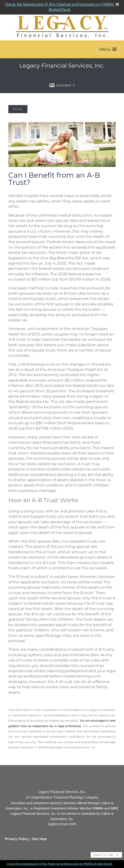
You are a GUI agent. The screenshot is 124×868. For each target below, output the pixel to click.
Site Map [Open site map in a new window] (39, 839)
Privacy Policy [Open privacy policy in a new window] (17, 839)
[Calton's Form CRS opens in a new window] (62, 824)
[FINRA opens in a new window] (98, 808)
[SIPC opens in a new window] (115, 808)
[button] (108, 49)
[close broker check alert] (117, 4)
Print (18, 109)
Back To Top (106, 855)
